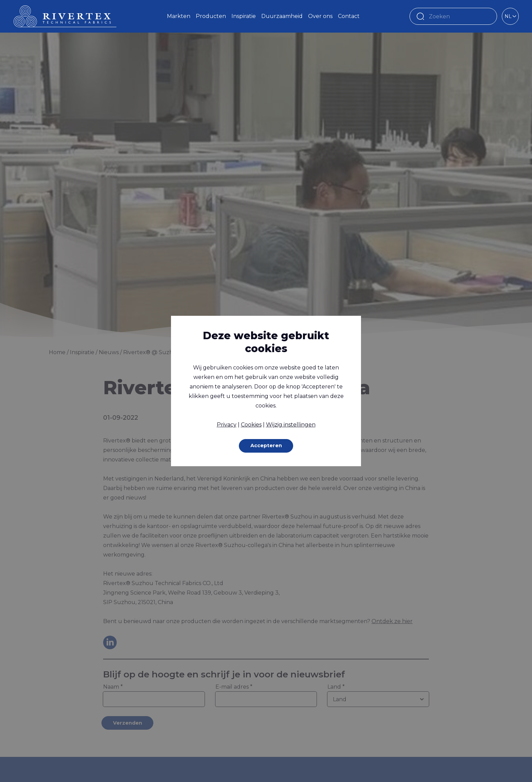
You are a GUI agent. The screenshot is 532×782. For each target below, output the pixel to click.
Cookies (251, 424)
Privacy (227, 424)
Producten (211, 16)
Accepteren (266, 446)
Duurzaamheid (282, 16)
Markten (179, 16)
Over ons (320, 16)
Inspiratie (244, 16)
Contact (349, 16)
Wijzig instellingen (291, 424)
